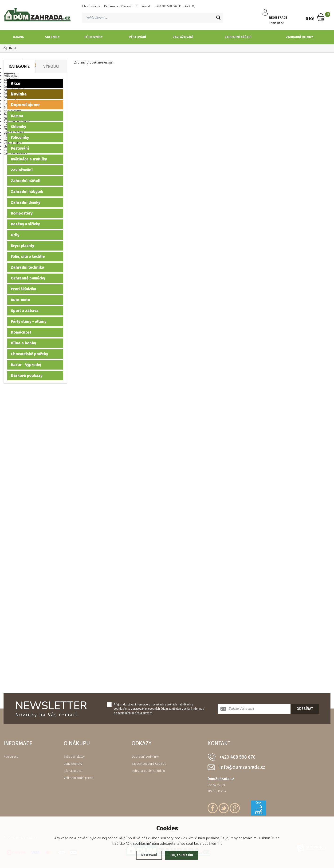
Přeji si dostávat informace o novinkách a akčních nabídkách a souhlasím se (159, 709)
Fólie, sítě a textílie (28, 257)
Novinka (19, 94)
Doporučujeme (25, 105)
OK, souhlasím (182, 855)
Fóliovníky (94, 37)
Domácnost (21, 332)
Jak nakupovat (73, 771)
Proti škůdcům (24, 289)
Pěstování (137, 37)
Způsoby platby (74, 757)
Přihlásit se (278, 20)
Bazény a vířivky (25, 224)
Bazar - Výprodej (26, 365)
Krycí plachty (22, 246)
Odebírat (305, 709)
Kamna (18, 37)
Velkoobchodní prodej (79, 778)
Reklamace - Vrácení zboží (121, 6)
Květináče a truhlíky (29, 159)
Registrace (11, 757)
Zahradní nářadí (238, 37)
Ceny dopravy (73, 764)
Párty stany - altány (29, 321)
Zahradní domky (300, 37)
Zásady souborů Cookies (149, 764)
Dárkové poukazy (27, 376)
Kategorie (19, 66)
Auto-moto (20, 300)
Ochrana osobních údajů (148, 771)
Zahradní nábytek (27, 192)
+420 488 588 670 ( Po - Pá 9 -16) (175, 6)
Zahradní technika (28, 267)
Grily (15, 235)
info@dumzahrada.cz (242, 767)
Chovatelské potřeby (29, 354)
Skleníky (52, 37)
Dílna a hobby (23, 343)
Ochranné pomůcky (28, 278)
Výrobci (51, 66)
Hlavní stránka (91, 6)
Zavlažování (183, 37)
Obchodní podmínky (145, 757)
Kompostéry (22, 213)
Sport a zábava (25, 311)
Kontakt (147, 6)
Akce (16, 84)
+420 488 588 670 (237, 757)
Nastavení (148, 855)
